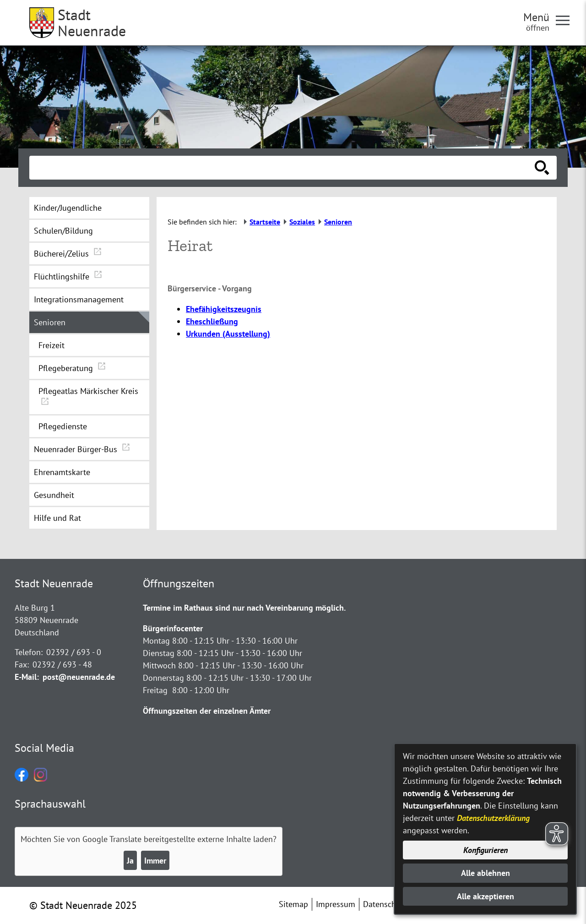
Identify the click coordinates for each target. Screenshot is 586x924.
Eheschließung (212, 321)
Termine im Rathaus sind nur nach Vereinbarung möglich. (244, 608)
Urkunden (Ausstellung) (228, 334)
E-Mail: (27, 677)
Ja (130, 861)
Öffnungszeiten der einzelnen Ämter (207, 711)
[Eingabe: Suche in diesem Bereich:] (283, 168)
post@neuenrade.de (79, 677)
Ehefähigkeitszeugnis (224, 309)
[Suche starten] (542, 168)
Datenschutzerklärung (493, 818)
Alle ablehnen (486, 873)
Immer (155, 861)
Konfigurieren (486, 850)
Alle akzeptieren (486, 896)
